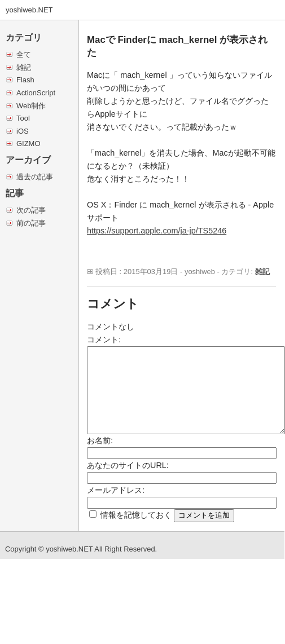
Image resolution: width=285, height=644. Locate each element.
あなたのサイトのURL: (128, 465)
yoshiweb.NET (29, 10)
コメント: (104, 339)
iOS (23, 131)
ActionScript (36, 93)
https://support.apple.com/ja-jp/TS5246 (157, 231)
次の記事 (31, 210)
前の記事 (31, 223)
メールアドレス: (116, 490)
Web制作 (31, 106)
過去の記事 (35, 177)
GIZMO (28, 144)
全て (24, 54)
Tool (23, 118)
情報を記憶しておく (136, 515)
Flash (25, 80)
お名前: (100, 440)
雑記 (24, 67)
